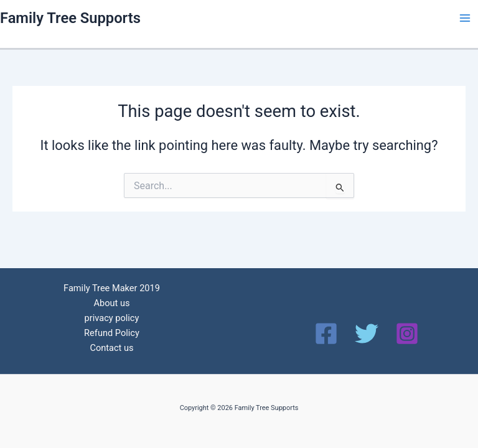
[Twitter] (367, 334)
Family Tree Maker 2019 (112, 288)
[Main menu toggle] (465, 18)
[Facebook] (326, 334)
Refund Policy (112, 333)
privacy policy (112, 318)
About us (111, 303)
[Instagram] (407, 334)
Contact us (111, 348)
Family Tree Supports (70, 18)
